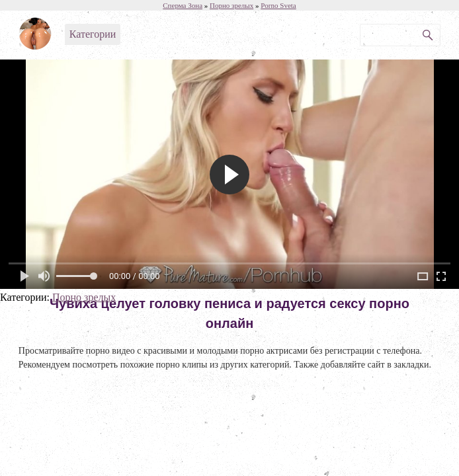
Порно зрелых (84, 297)
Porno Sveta (278, 5)
